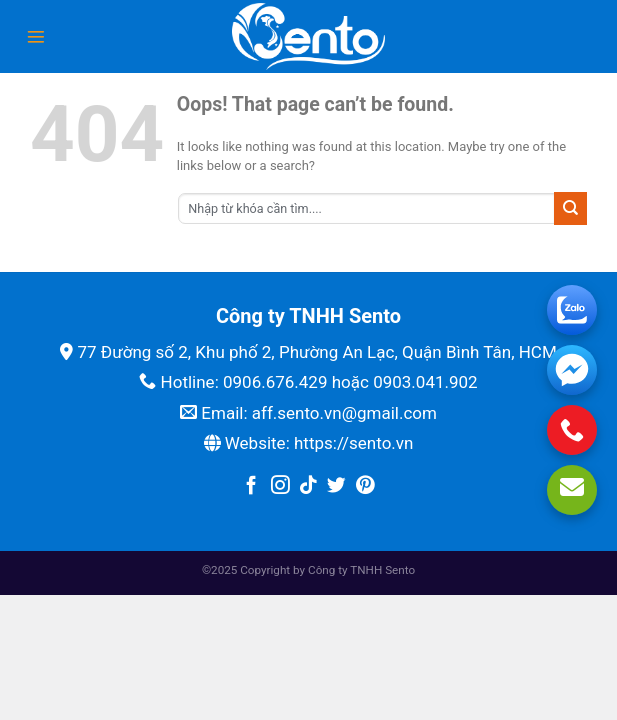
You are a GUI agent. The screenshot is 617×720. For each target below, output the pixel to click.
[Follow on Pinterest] (365, 486)
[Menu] (36, 37)
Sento (400, 570)
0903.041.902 (425, 382)
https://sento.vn (353, 443)
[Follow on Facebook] (251, 486)
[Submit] (570, 208)
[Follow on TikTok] (308, 486)
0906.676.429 (275, 382)
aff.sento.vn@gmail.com (344, 413)
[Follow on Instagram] (280, 486)
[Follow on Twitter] (336, 486)
